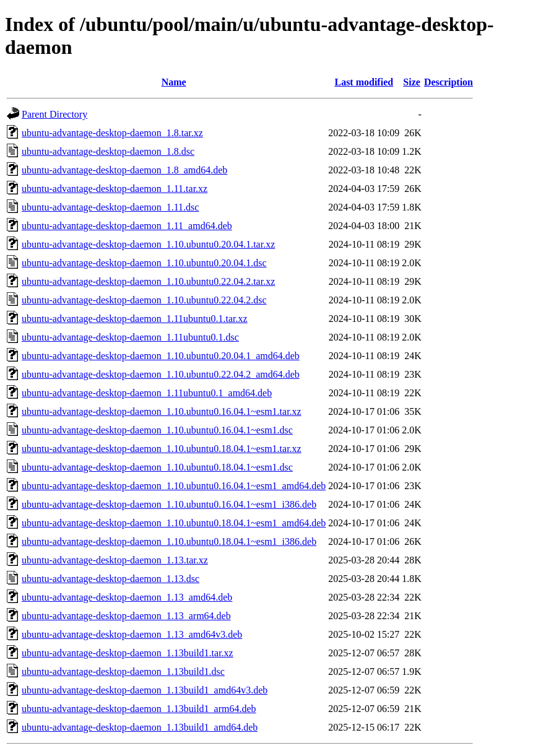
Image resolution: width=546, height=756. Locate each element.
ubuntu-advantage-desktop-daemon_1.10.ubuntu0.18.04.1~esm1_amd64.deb (174, 523)
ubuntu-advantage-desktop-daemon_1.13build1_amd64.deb (140, 727)
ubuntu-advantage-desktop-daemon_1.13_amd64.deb (127, 597)
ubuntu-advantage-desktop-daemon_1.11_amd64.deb (127, 226)
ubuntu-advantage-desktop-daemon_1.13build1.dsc (123, 671)
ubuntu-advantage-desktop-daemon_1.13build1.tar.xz (128, 653)
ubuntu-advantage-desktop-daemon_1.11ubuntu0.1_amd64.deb (147, 393)
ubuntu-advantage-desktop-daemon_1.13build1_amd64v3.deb (145, 690)
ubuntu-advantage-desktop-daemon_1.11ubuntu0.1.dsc (130, 337)
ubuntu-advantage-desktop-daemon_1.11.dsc (110, 207)
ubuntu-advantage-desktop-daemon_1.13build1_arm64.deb (139, 709)
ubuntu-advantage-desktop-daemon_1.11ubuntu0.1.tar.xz (135, 319)
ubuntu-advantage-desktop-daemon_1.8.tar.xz (112, 133)
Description (448, 82)
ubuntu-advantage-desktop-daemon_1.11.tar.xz (115, 189)
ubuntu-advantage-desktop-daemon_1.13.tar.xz (115, 560)
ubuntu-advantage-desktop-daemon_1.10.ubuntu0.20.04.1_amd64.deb (161, 356)
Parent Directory (54, 114)
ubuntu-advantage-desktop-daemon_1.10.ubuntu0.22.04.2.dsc (144, 300)
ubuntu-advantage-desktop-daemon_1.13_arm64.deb (126, 616)
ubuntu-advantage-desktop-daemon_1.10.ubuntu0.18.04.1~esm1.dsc (157, 467)
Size (412, 82)
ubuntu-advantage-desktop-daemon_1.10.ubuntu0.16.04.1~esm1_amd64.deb (174, 486)
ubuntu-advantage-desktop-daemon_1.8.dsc (108, 151)
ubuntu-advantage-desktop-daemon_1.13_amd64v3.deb (132, 634)
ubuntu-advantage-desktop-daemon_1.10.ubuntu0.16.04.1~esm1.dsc (157, 430)
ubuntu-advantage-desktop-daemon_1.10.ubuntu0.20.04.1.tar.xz (148, 244)
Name (174, 82)
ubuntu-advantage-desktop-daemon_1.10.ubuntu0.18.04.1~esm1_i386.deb (169, 541)
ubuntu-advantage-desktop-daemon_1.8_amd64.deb (124, 170)
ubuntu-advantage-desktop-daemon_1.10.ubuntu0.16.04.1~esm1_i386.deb (169, 504)
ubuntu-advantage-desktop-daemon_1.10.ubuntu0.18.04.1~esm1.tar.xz (162, 449)
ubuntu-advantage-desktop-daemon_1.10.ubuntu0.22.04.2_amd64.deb (161, 374)
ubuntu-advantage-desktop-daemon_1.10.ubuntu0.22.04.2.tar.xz (148, 281)
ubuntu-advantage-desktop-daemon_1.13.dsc (110, 579)
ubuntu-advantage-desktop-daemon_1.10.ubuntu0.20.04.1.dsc (144, 263)
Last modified (364, 82)
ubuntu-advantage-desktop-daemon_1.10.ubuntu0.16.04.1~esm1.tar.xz (162, 411)
